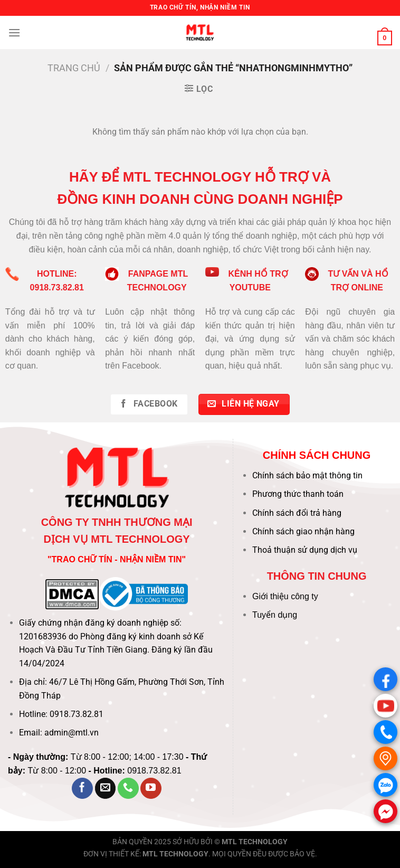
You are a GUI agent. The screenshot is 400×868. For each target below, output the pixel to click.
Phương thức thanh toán (298, 494)
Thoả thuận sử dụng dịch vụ (305, 550)
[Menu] (14, 32)
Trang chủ (74, 68)
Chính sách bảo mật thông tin (307, 475)
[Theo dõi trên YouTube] (151, 788)
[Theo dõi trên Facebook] (82, 788)
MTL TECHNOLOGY (255, 842)
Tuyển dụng (275, 615)
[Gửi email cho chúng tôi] (106, 788)
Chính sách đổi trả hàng (297, 513)
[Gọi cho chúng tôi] (128, 788)
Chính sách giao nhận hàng (303, 531)
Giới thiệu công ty (285, 596)
